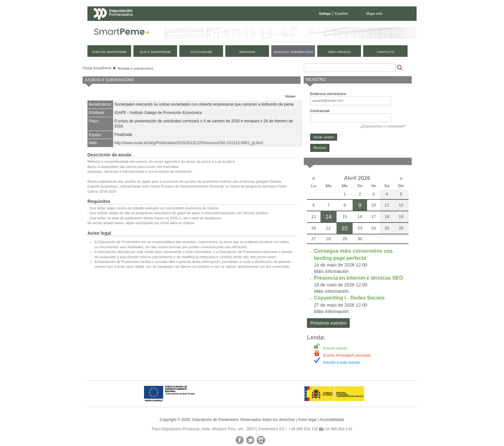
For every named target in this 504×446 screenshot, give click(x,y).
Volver (290, 96)
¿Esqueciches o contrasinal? (383, 126)
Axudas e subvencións (136, 68)
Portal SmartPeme (97, 68)
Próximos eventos (328, 323)
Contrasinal (320, 111)
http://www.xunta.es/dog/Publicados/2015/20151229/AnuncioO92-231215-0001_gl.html (189, 143)
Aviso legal (307, 420)
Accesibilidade (332, 420)
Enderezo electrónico (328, 94)
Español (341, 13)
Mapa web (374, 13)
